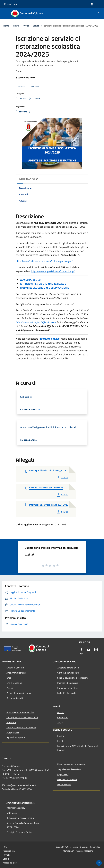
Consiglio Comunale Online (19, 832)
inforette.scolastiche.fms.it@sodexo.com (36, 322)
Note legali (12, 813)
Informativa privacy (16, 808)
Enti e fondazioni (14, 683)
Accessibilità (9, 851)
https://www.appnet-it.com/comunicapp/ (53, 271)
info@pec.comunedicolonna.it (21, 785)
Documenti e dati (15, 698)
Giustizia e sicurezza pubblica (20, 712)
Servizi (36, 26)
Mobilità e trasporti (66, 693)
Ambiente (11, 722)
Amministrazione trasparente (21, 803)
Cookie (6, 859)
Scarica (62, 477)
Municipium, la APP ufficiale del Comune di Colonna (78, 748)
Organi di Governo (15, 668)
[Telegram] (81, 654)
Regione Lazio (11, 4)
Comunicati (63, 718)
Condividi (22, 87)
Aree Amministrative (16, 673)
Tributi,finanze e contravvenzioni (22, 717)
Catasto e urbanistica (67, 688)
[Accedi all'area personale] (92, 4)
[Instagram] (96, 650)
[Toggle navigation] (6, 13)
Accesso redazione (85, 851)
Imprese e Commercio (68, 683)
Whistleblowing (65, 785)
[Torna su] (99, 863)
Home (6, 26)
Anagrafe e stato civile (68, 668)
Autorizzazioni (13, 733)
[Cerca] (98, 14)
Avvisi (26, 26)
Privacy (6, 855)
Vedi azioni (37, 87)
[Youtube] (89, 650)
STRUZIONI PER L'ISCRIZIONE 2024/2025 (43, 284)
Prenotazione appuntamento (71, 764)
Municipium (68, 851)
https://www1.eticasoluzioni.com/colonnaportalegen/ (44, 261)
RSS (5, 847)
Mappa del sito (10, 863)
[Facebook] (81, 650)
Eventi (60, 741)
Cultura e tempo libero (68, 673)
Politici (10, 688)
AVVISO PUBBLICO (30, 280)
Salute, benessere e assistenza (21, 728)
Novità (16, 26)
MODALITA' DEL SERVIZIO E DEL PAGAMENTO (45, 288)
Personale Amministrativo (19, 693)
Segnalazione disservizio (69, 769)
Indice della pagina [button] (29, 179)
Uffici (9, 678)
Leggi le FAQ (63, 774)
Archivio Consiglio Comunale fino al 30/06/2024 (23, 825)
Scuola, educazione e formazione (73, 678)
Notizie (61, 712)
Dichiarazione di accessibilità (20, 818)
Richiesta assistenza (67, 779)
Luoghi (61, 736)
